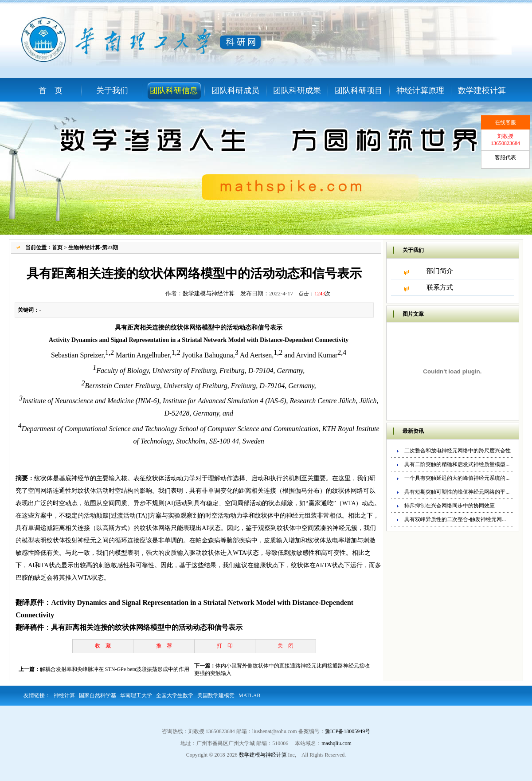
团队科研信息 (174, 90)
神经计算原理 (420, 90)
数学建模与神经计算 (209, 293)
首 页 (51, 90)
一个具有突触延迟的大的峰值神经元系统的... (457, 478)
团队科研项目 (359, 90)
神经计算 (64, 695)
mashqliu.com (336, 743)
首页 (57, 247)
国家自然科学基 (98, 695)
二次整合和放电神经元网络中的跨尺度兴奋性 (458, 451)
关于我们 (112, 90)
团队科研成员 (235, 90)
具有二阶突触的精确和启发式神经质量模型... (457, 464)
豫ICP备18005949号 (348, 731)
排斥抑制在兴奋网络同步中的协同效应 (450, 506)
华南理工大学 (136, 695)
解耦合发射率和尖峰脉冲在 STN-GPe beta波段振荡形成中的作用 (115, 669)
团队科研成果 (297, 90)
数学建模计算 (482, 90)
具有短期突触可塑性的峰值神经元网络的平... (457, 492)
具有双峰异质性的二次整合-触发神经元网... (455, 519)
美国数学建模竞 (216, 695)
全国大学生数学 (175, 695)
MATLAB (249, 695)
